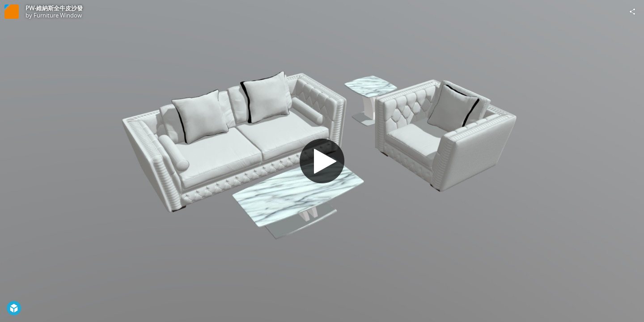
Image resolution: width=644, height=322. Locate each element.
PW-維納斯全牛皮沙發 (54, 8)
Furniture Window (58, 15)
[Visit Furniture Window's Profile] (12, 12)
